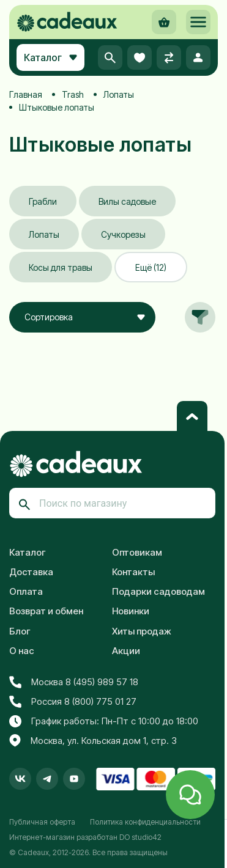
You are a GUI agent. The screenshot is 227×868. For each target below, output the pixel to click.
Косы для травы (61, 267)
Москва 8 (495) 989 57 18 (74, 682)
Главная (26, 94)
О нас (22, 651)
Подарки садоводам (158, 591)
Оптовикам (137, 552)
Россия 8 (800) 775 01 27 (73, 702)
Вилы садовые (127, 201)
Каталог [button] (50, 57)
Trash (73, 94)
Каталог (28, 552)
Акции (126, 651)
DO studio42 (140, 837)
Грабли (43, 201)
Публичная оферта (42, 822)
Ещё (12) (151, 267)
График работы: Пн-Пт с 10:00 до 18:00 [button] (104, 721)
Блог (20, 631)
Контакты (133, 572)
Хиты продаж (142, 631)
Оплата (26, 591)
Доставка (31, 572)
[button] (198, 22)
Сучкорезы (123, 234)
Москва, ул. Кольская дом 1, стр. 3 (93, 741)
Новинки (131, 611)
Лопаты (119, 94)
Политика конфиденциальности (145, 822)
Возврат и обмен (46, 611)
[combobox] (82, 317)
